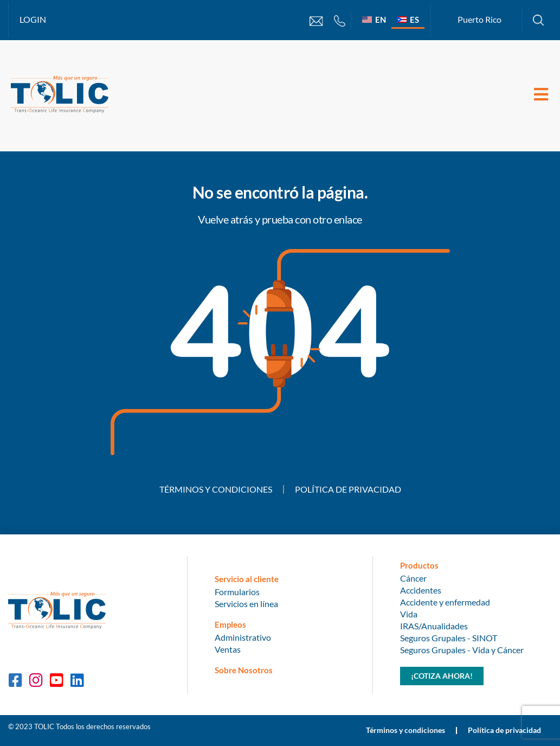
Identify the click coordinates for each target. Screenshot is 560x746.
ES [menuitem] (414, 20)
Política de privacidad (348, 489)
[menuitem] (374, 19)
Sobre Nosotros (244, 670)
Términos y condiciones (216, 489)
